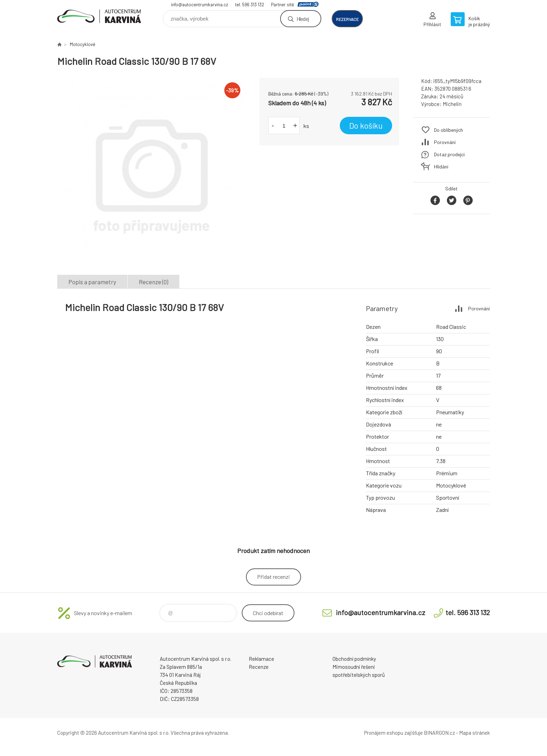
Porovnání (445, 142)
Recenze (259, 667)
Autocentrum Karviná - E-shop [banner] (99, 16)
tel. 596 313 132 (250, 5)
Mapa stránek (474, 733)
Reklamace (261, 659)
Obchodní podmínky (354, 659)
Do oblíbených (448, 130)
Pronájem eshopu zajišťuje (394, 733)
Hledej (303, 19)
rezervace (347, 19)
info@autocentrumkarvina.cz (200, 5)
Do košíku (366, 126)
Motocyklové (83, 44)
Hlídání (441, 167)
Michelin (452, 104)
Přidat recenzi (273, 577)
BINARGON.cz (439, 733)
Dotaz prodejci (449, 154)
